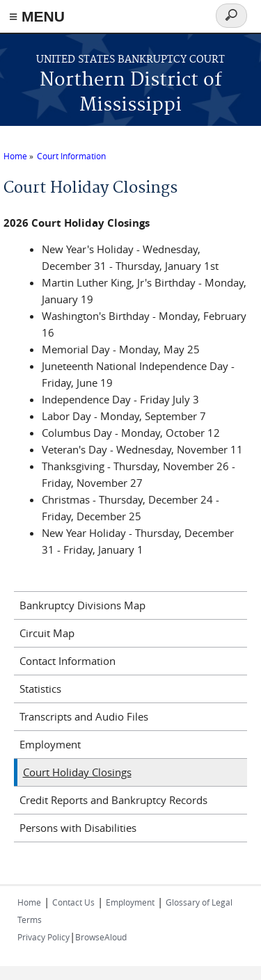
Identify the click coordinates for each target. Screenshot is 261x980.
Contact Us (73, 902)
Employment (50, 744)
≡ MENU (37, 16)
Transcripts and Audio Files (84, 716)
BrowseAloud (101, 937)
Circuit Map (47, 633)
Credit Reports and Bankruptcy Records (113, 800)
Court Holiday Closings (77, 772)
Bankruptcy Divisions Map (82, 605)
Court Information (71, 156)
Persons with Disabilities (78, 828)
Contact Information (68, 661)
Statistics (40, 689)
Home (15, 156)
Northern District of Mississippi (131, 93)
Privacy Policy (43, 937)
